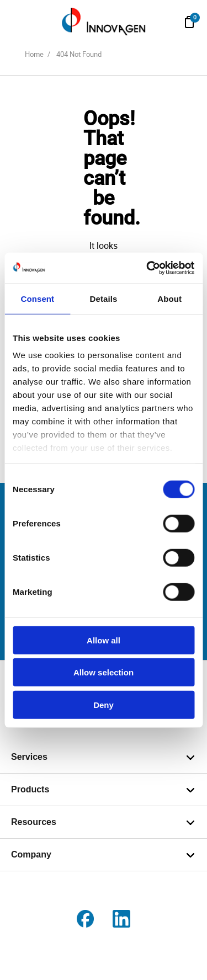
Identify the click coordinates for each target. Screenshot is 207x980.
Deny (104, 704)
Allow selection (104, 672)
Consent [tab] (37, 298)
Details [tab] (104, 298)
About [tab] (169, 298)
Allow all (104, 640)
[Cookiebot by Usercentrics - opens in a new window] (147, 268)
